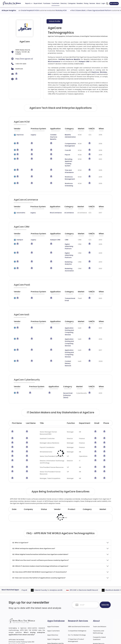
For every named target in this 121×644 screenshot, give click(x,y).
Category (87, 483)
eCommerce (67, 208)
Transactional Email (67, 285)
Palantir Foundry (46, 563)
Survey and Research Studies (79, 619)
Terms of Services (77, 640)
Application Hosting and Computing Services (66, 315)
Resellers (80, 3)
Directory (64, 3)
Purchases (47, 3)
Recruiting (64, 157)
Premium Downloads (101, 625)
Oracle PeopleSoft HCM (36, 10)
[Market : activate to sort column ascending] (82, 130)
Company (28, 483)
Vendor (57, 483)
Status (44, 483)
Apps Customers (53, 604)
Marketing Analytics (66, 253)
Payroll (63, 152)
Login (103, 3)
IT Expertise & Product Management (76, 614)
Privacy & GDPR (95, 640)
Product (72, 483)
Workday (103, 72)
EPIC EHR (78, 563)
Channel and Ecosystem (77, 623)
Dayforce (95, 72)
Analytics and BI (61, 563)
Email (97, 397)
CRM (61, 235)
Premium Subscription (101, 621)
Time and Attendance (65, 167)
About (98, 3)
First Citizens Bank (85, 10)
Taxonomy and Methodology (98, 605)
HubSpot (20, 235)
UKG (49, 74)
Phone (106, 397)
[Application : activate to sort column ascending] (52, 130)
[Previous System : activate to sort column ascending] (34, 130)
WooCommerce (54, 62)
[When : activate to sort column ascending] (102, 130)
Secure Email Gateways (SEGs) (65, 370)
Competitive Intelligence (77, 604)
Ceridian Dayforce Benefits (69, 59)
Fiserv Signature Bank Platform (106, 10)
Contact (96, 630)
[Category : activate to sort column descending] (68, 130)
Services (92, 3)
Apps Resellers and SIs (55, 617)
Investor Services (74, 627)
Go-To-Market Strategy (77, 608)
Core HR (64, 148)
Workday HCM (67, 10)
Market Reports (99, 617)
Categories (72, 3)
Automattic (21, 208)
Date (14, 483)
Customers (55, 3)
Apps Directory (53, 608)
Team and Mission (100, 600)
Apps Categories (54, 613)
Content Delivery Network (65, 340)
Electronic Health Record (94, 563)
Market (103, 483)
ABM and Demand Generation (79, 600)
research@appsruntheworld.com (22, 621)
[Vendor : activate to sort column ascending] (19, 130)
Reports (29, 3)
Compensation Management (66, 142)
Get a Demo (114, 3)
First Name (17, 397)
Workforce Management (66, 173)
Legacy (28, 135)
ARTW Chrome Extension (56, 625)
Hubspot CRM (84, 62)
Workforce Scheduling (65, 180)
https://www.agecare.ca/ (24, 59)
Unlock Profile (55, 21)
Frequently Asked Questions (99, 612)
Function (71, 397)
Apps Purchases (53, 600)
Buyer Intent (38, 3)
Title (42, 397)
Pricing (86, 3)
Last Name (31, 397)
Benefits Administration (66, 136)
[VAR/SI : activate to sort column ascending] (93, 130)
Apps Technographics (55, 621)
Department (85, 397)
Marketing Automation (67, 257)
